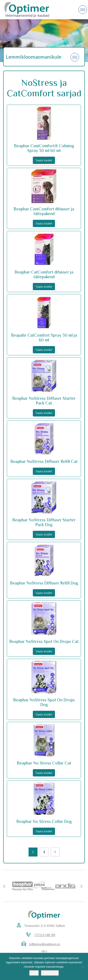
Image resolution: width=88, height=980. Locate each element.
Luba (34, 973)
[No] (83, 967)
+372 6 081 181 (45, 935)
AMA (44, 951)
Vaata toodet (44, 160)
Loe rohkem (50, 973)
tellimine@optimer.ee (45, 944)
